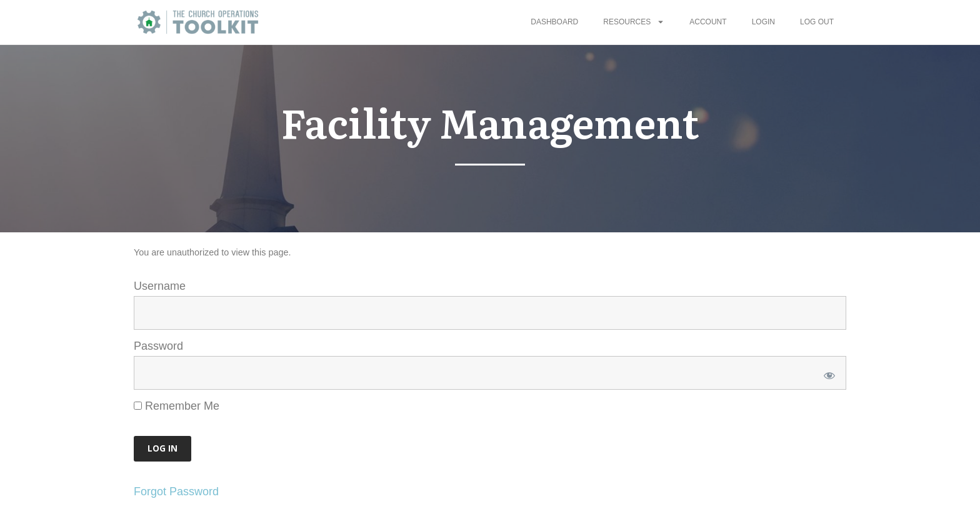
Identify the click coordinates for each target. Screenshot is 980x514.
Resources (634, 22)
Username (160, 286)
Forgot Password (176, 492)
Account (708, 22)
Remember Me (177, 406)
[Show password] (827, 373)
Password (158, 346)
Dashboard (554, 22)
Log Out (817, 22)
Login (763, 22)
